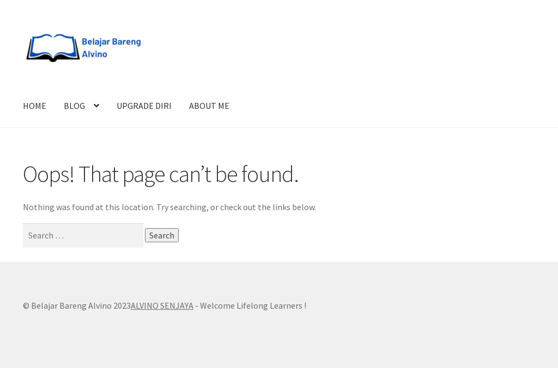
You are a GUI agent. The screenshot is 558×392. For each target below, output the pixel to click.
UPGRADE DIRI (144, 106)
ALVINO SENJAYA (162, 305)
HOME (35, 106)
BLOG (74, 106)
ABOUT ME (209, 106)
